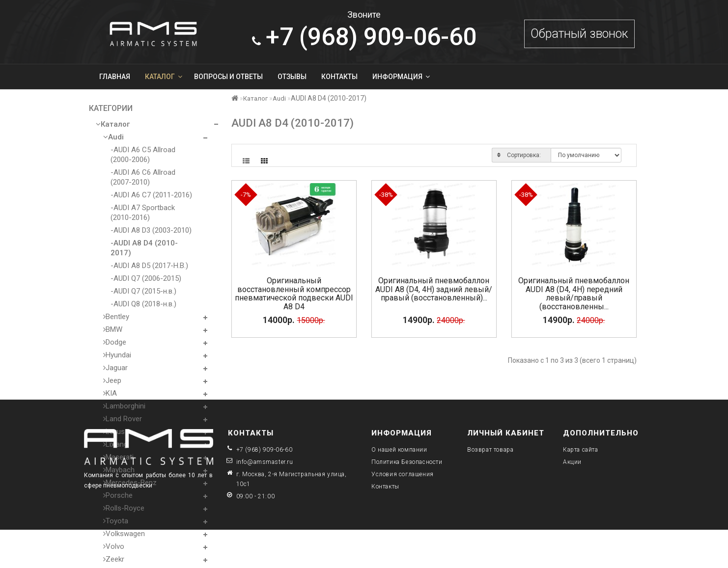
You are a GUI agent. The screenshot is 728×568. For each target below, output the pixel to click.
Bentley (116, 317)
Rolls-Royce (124, 508)
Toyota (116, 521)
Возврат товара (490, 450)
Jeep (112, 380)
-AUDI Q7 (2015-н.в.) (143, 291)
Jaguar (115, 368)
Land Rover (123, 419)
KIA (110, 393)
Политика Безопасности (407, 462)
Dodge (115, 342)
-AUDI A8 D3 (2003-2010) (151, 230)
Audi (113, 137)
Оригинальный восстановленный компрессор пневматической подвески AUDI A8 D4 (294, 294)
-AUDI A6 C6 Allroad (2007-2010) (143, 177)
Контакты (339, 77)
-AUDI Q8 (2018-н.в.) (143, 304)
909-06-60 (364, 37)
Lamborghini (124, 406)
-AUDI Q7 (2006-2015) (146, 278)
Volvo (114, 546)
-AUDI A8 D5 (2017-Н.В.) (149, 266)
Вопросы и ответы (228, 77)
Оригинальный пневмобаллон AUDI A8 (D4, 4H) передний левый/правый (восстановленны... (574, 294)
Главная (115, 77)
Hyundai (117, 355)
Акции (572, 462)
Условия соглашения (403, 474)
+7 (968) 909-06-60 (265, 450)
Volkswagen (124, 534)
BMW (113, 329)
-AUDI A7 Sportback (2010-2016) (143, 213)
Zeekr (114, 559)
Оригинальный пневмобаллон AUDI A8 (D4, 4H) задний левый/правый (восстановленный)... (434, 289)
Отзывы (292, 77)
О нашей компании (399, 450)
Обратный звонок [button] (579, 34)
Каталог (164, 77)
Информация (401, 77)
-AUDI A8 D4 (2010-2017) (144, 248)
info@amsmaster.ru (265, 462)
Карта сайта (581, 450)
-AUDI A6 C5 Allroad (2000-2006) (143, 155)
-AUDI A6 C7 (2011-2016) (151, 195)
